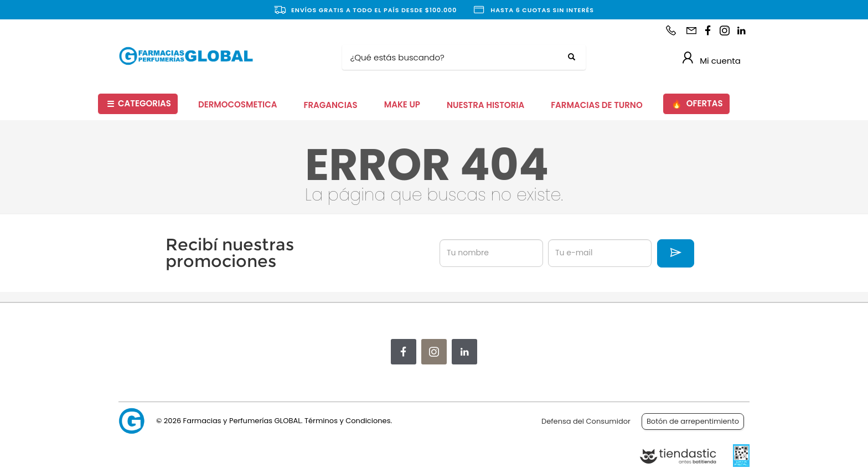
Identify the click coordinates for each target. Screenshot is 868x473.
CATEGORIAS (139, 104)
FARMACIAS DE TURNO (597, 105)
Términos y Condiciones (347, 421)
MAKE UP (402, 104)
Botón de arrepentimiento (693, 421)
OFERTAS (697, 104)
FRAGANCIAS (331, 105)
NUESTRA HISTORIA (485, 105)
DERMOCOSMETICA (238, 104)
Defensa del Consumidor (586, 421)
